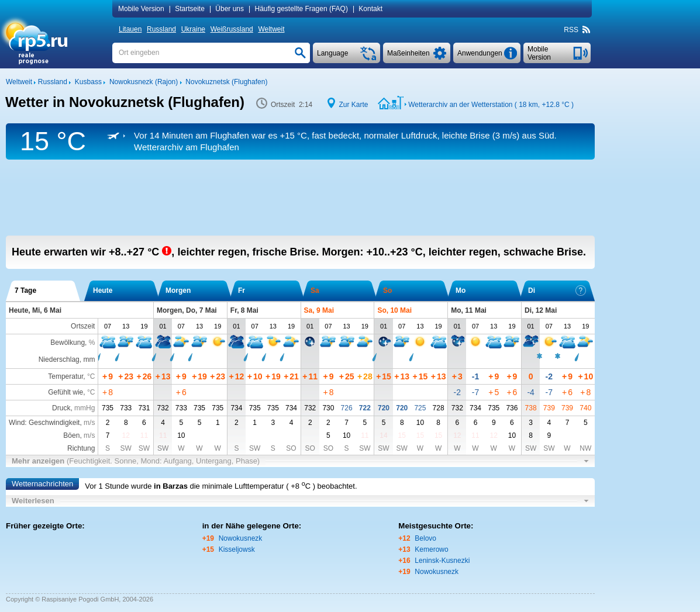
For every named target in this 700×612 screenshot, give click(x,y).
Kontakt (370, 9)
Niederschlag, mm (67, 359)
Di (557, 291)
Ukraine (193, 29)
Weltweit (271, 29)
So (387, 291)
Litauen (130, 29)
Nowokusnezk (241, 538)
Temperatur (65, 376)
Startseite (190, 9)
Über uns (230, 9)
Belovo (425, 538)
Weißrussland (232, 29)
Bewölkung (68, 343)
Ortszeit (83, 326)
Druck (61, 408)
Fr (242, 291)
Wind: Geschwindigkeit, (52, 423)
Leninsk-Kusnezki (442, 561)
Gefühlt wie (65, 392)
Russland (161, 29)
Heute (103, 291)
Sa (315, 291)
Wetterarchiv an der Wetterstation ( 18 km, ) (491, 105)
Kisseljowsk (237, 549)
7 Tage (25, 291)
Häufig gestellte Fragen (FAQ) (301, 9)
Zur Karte (354, 105)
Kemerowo (431, 549)
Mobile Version (141, 9)
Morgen (178, 291)
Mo (461, 291)
